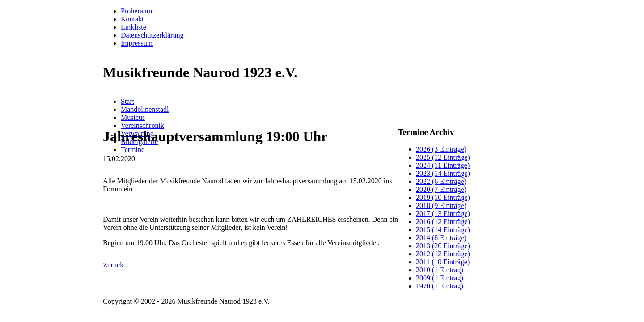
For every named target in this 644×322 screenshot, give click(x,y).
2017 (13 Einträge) (443, 214)
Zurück (113, 265)
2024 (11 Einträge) (443, 165)
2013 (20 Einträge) (443, 246)
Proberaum (136, 11)
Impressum (137, 43)
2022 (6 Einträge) (441, 181)
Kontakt (132, 19)
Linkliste (133, 27)
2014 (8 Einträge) (441, 238)
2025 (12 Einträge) (443, 157)
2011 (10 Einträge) (443, 262)
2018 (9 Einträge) (441, 205)
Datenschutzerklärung (152, 35)
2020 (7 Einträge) (441, 189)
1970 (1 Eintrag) (440, 286)
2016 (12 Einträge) (443, 222)
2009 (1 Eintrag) (440, 278)
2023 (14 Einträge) (443, 173)
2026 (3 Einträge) (441, 149)
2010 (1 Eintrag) (440, 270)
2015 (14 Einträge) (443, 230)
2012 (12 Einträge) (443, 254)
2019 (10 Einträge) (443, 197)
